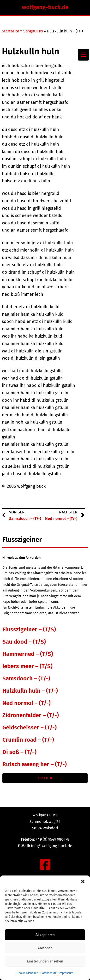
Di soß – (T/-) (19, 752)
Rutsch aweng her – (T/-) (35, 764)
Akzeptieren (45, 935)
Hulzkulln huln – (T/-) (30, 691)
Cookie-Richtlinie (27, 973)
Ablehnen (45, 948)
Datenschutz (48, 973)
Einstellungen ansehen (45, 961)
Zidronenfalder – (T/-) (31, 715)
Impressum (66, 973)
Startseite (11, 31)
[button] (83, 881)
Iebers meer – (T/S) (27, 666)
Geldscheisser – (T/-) (30, 727)
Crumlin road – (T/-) (28, 740)
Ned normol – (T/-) (27, 703)
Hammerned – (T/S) (28, 654)
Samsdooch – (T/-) (26, 678)
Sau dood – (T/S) (24, 642)
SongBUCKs (33, 31)
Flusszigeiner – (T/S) (29, 629)
